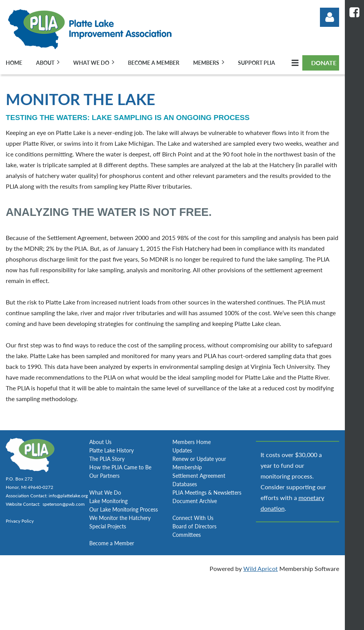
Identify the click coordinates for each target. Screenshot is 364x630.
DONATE (324, 63)
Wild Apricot (261, 568)
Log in (330, 17)
